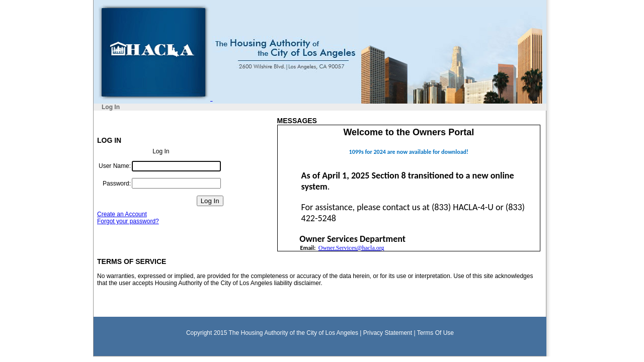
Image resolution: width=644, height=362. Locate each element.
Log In (111, 107)
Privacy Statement (388, 333)
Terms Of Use (435, 333)
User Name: (115, 166)
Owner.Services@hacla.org (351, 248)
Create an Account (122, 214)
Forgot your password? (128, 221)
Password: (117, 184)
